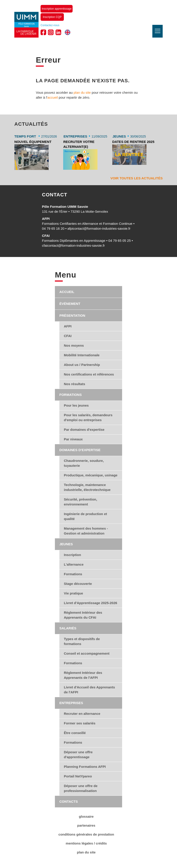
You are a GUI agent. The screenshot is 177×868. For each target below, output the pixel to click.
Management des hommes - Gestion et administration (86, 531)
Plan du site (86, 852)
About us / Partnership (82, 365)
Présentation (72, 315)
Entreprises (71, 703)
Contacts (69, 801)
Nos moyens (74, 345)
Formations (71, 395)
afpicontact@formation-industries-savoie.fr (99, 228)
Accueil (67, 292)
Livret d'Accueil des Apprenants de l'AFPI (89, 690)
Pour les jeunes (76, 405)
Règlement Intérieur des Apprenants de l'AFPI (83, 675)
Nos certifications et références (89, 374)
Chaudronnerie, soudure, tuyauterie (84, 463)
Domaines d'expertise (80, 450)
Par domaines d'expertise (84, 430)
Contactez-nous (50, 25)
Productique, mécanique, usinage (91, 475)
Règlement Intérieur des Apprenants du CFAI (83, 615)
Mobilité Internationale (82, 355)
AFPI (68, 326)
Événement (70, 304)
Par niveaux (73, 439)
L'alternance (74, 564)
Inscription (72, 555)
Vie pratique (73, 593)
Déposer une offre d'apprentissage (78, 754)
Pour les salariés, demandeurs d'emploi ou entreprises (88, 417)
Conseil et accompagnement (87, 653)
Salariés (68, 628)
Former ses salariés (80, 723)
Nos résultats (74, 384)
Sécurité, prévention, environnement (80, 502)
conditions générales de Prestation (86, 834)
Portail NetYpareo (78, 776)
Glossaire (86, 816)
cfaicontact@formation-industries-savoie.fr (73, 245)
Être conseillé (75, 733)
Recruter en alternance (82, 714)
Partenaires (86, 825)
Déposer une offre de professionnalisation (81, 788)
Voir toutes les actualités (137, 178)
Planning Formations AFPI (85, 767)
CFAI (68, 336)
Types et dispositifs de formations (82, 641)
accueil (53, 97)
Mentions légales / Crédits (86, 843)
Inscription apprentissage (57, 9)
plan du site (82, 92)
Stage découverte (78, 584)
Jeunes (66, 544)
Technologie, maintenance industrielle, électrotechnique (87, 487)
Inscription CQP (52, 17)
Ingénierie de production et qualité (85, 516)
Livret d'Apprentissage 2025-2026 (91, 603)
